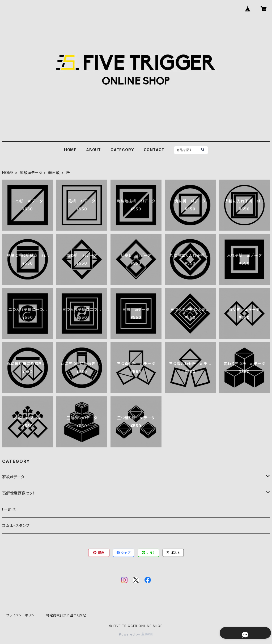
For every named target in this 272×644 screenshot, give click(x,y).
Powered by (136, 634)
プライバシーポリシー (22, 615)
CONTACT (154, 150)
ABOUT (93, 150)
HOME (70, 150)
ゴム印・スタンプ (16, 525)
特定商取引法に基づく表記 (66, 615)
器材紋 (54, 173)
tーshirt (9, 509)
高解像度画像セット (19, 493)
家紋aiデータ (31, 173)
